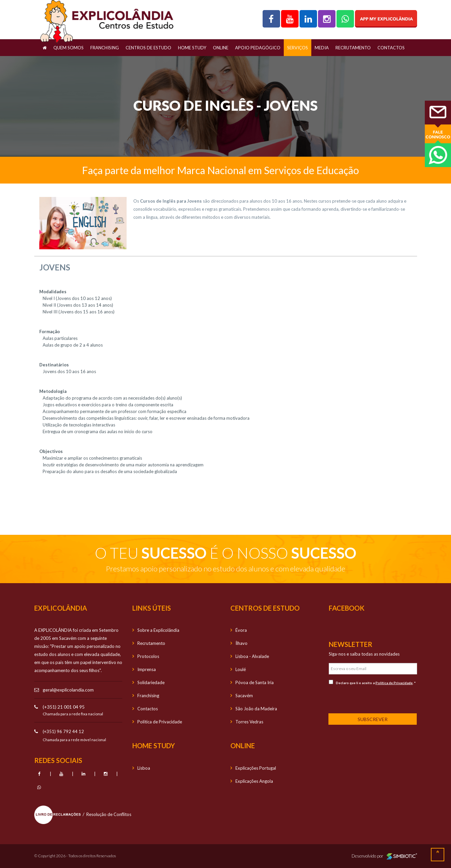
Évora (241, 630)
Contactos (391, 48)
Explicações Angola (254, 781)
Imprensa (147, 669)
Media (322, 48)
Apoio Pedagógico (258, 48)
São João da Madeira (256, 709)
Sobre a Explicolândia (158, 630)
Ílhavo (241, 643)
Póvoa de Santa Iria (255, 682)
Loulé (241, 669)
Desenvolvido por (384, 856)
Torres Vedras (249, 722)
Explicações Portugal (256, 768)
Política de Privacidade (160, 722)
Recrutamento (353, 48)
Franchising (105, 48)
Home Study (192, 48)
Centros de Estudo (148, 48)
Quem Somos (69, 48)
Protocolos (148, 656)
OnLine (221, 48)
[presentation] (373, 699)
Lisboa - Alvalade (252, 656)
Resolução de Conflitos (109, 814)
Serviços (298, 48)
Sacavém (244, 696)
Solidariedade (151, 682)
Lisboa (144, 768)
